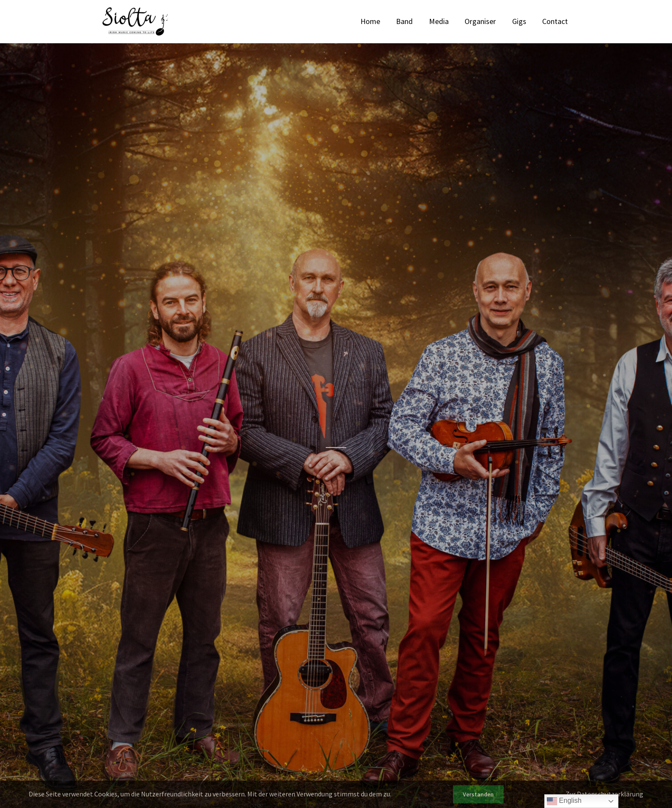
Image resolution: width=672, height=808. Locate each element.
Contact (557, 21)
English (564, 801)
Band (419, 21)
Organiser (488, 21)
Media (450, 21)
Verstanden (478, 794)
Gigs (524, 21)
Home (388, 21)
